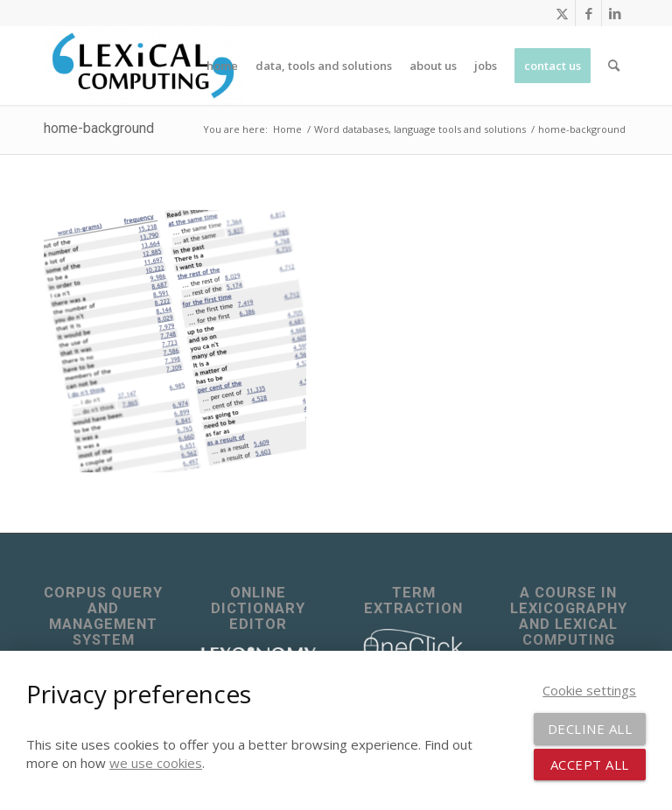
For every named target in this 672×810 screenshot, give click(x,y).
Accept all (590, 765)
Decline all (590, 729)
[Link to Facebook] (588, 13)
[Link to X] (562, 13)
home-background (99, 128)
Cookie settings (589, 690)
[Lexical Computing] (143, 66)
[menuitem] (222, 66)
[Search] (614, 66)
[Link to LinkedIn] (615, 13)
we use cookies (156, 763)
